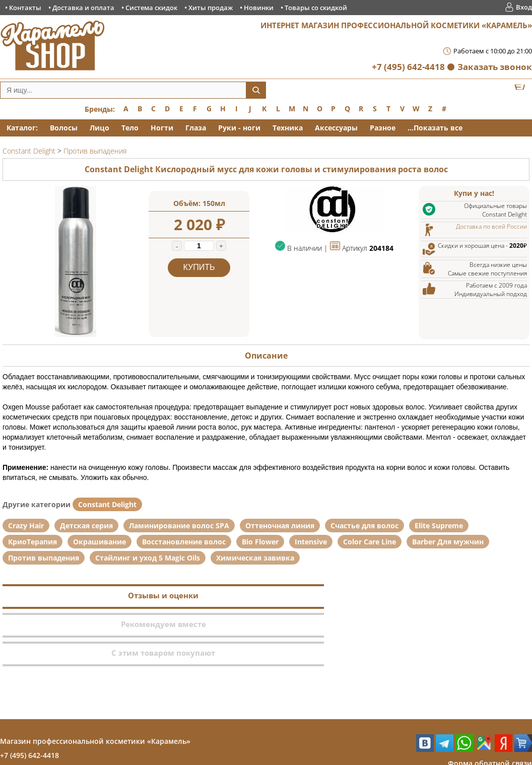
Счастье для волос (364, 526)
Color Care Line (370, 542)
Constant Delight (107, 504)
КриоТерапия (32, 542)
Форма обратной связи (490, 706)
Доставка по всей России (491, 226)
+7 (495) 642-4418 (408, 67)
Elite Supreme (439, 526)
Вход (524, 7)
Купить (199, 267)
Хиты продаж (211, 8)
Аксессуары (336, 128)
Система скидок (151, 8)
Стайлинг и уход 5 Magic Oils (148, 558)
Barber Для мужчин (448, 542)
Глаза (196, 128)
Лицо (99, 128)
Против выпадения (44, 558)
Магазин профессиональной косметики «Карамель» (95, 684)
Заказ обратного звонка (489, 720)
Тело (130, 128)
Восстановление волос (184, 542)
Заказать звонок (495, 67)
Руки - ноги (239, 128)
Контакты (25, 8)
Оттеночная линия (280, 526)
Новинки (259, 8)
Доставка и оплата (83, 8)
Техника (288, 128)
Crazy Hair (26, 526)
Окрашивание (99, 542)
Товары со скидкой (316, 8)
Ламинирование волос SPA (179, 526)
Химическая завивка (255, 558)
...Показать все (435, 128)
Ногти (162, 128)
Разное (383, 128)
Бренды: (100, 109)
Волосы (64, 128)
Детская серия (86, 526)
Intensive (311, 542)
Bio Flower (260, 542)
